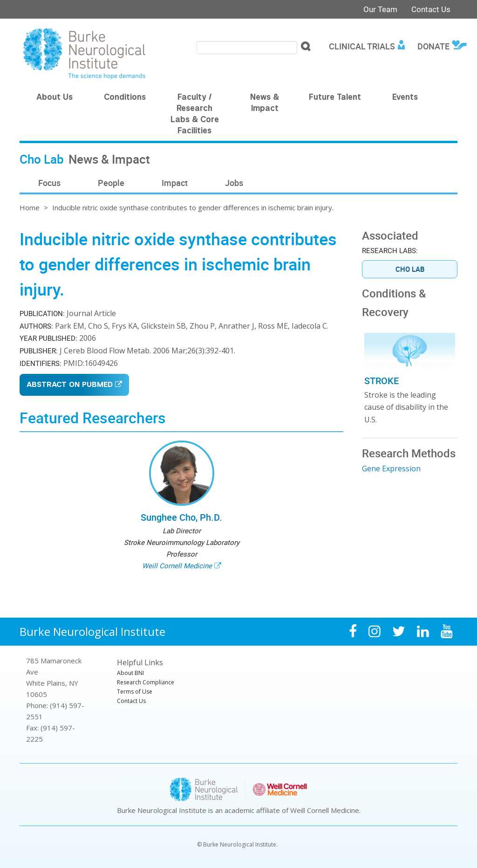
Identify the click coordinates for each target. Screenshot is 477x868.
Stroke (382, 381)
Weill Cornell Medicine (177, 565)
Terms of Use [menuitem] (135, 692)
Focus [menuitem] (49, 183)
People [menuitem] (111, 183)
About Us (55, 98)
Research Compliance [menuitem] (146, 682)
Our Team (380, 9)
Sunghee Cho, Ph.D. (181, 517)
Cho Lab (410, 269)
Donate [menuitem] (433, 46)
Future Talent (335, 98)
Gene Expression (391, 468)
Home (30, 207)
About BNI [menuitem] (130, 673)
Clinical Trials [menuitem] (362, 46)
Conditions (125, 98)
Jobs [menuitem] (234, 183)
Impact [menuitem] (175, 183)
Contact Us (431, 9)
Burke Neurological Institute (92, 631)
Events (405, 98)
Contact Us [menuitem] (131, 701)
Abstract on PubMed (70, 385)
